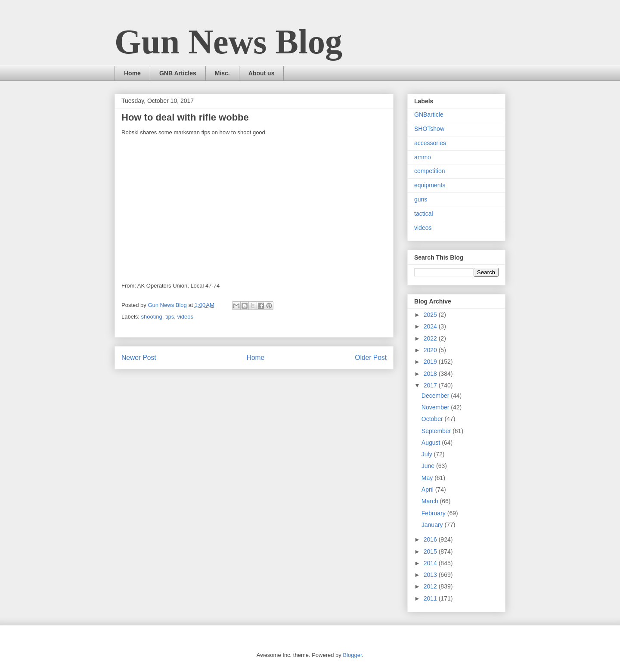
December (436, 396)
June (429, 466)
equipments (430, 185)
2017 (431, 385)
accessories (430, 143)
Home (132, 73)
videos (185, 317)
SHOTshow (429, 129)
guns (421, 199)
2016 (431, 539)
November (436, 407)
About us (262, 73)
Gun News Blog (228, 42)
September (437, 431)
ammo (423, 157)
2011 (431, 598)
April (428, 489)
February (434, 513)
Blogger (352, 655)
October (433, 419)
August (432, 443)
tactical (424, 214)
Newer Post (139, 358)
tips (170, 317)
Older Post (371, 358)
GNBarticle (429, 115)
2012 (431, 586)
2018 (431, 374)
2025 (431, 315)
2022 (431, 338)
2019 (431, 362)
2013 (431, 575)
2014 (431, 563)
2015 (431, 551)
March (431, 501)
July (428, 454)
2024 (431, 326)
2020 (431, 350)
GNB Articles (178, 73)
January (433, 525)
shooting (152, 317)
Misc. (222, 73)
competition (430, 171)
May (428, 478)
